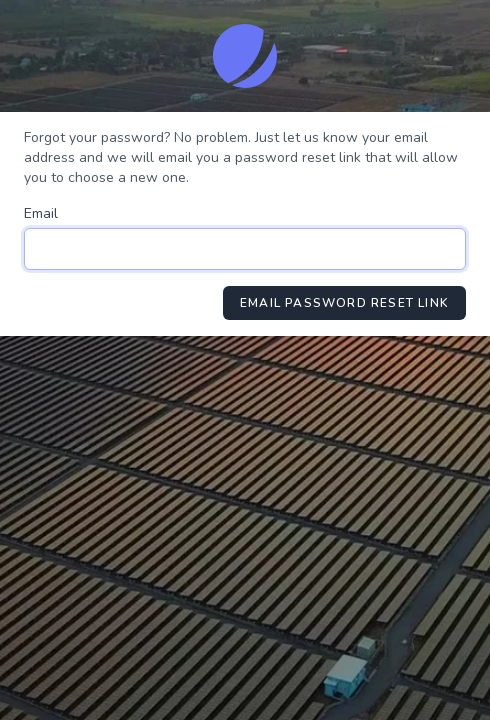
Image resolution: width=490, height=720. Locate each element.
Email (41, 213)
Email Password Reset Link (344, 303)
